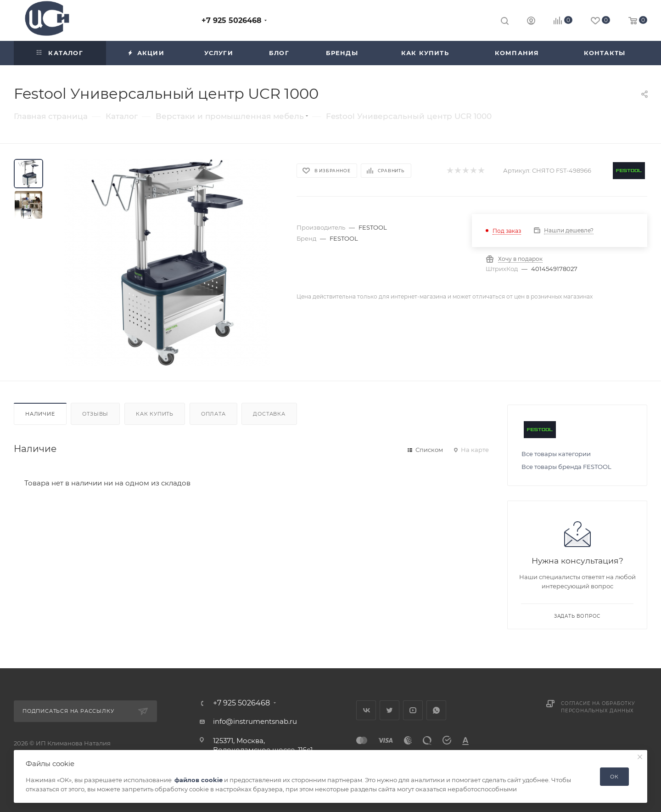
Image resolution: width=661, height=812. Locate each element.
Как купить (155, 414)
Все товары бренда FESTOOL (566, 467)
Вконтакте (366, 710)
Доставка (269, 414)
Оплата (213, 414)
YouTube (413, 710)
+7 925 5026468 (232, 20)
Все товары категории (556, 454)
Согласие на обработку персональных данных (598, 707)
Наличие (40, 414)
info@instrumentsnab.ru (255, 721)
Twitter (389, 710)
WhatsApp (436, 710)
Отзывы (95, 414)
